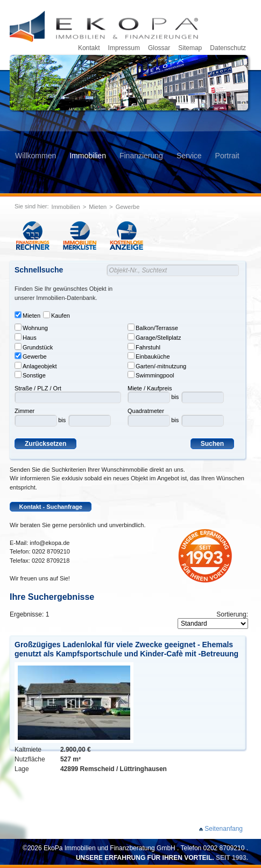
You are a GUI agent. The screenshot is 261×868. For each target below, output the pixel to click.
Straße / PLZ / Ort (38, 388)
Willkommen (36, 156)
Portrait (227, 156)
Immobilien (88, 156)
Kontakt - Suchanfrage (51, 507)
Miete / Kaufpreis (150, 388)
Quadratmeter (146, 411)
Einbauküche (149, 356)
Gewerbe (128, 207)
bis (62, 420)
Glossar (159, 48)
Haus (26, 337)
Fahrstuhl (144, 347)
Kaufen (57, 315)
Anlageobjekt (36, 366)
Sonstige (30, 375)
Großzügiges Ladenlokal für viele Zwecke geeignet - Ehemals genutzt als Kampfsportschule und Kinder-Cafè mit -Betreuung (126, 649)
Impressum (124, 48)
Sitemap (190, 48)
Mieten (98, 207)
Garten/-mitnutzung (157, 366)
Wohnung (31, 327)
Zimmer (24, 411)
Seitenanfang (224, 829)
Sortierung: (232, 614)
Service (189, 156)
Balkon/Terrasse (153, 327)
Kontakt (89, 48)
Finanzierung (141, 156)
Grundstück (34, 347)
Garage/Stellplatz (154, 337)
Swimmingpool (151, 375)
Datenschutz (228, 48)
